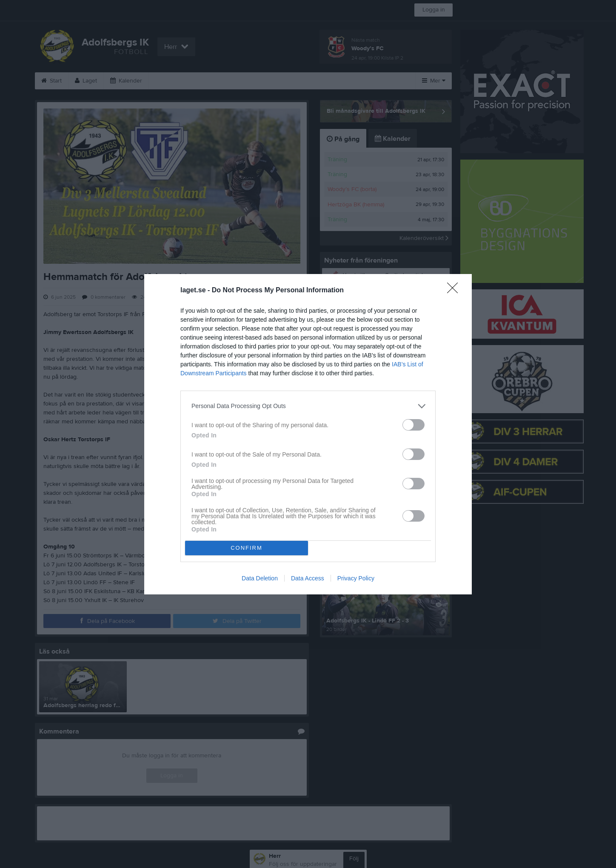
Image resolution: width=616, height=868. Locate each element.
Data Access (308, 578)
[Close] (455, 291)
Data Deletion (260, 578)
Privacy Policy (356, 578)
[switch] (414, 425)
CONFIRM (247, 548)
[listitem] (308, 406)
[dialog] (308, 434)
